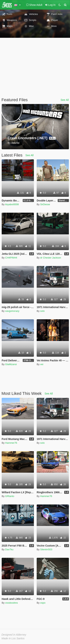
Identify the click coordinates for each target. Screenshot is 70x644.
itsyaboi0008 (12, 204)
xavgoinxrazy (12, 311)
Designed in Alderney (14, 635)
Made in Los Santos (13, 638)
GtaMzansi (11, 364)
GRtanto (10, 496)
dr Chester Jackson (51, 258)
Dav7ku (9, 549)
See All (65, 100)
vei (42, 364)
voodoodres (12, 603)
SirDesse (45, 204)
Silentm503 (46, 549)
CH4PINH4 (11, 258)
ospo (43, 603)
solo (42, 311)
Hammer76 (11, 443)
